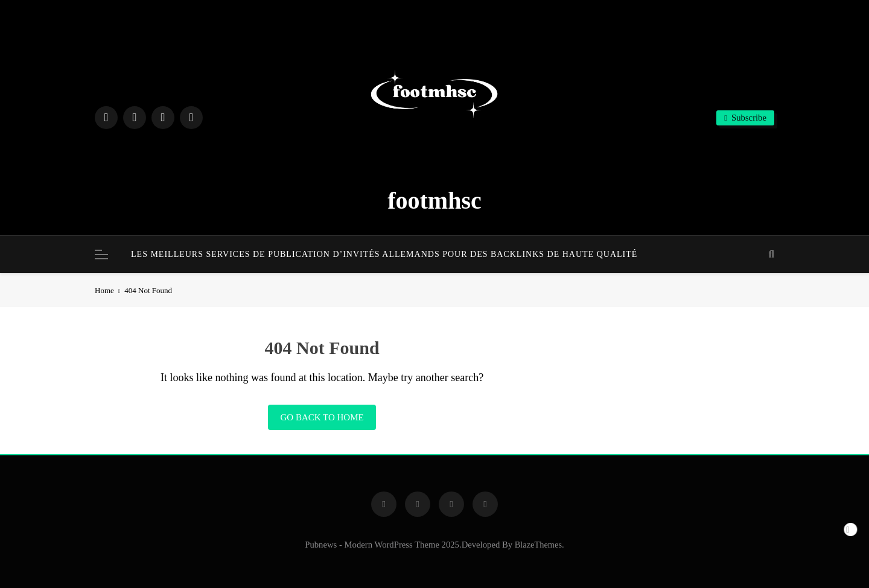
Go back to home (322, 417)
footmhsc (434, 201)
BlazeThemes (538, 545)
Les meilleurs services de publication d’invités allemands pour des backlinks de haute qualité (384, 254)
